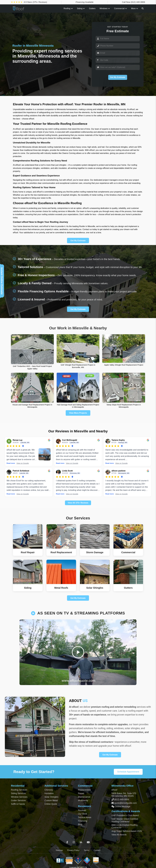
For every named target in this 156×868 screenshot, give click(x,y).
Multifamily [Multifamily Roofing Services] (83, 800)
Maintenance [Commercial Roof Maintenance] (84, 797)
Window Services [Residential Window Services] (19, 797)
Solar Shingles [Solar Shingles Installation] (51, 797)
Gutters (92, 8)
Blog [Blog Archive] (80, 824)
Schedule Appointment (128, 772)
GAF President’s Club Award (125, 815)
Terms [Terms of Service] (87, 850)
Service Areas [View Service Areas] (85, 817)
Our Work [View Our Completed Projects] (83, 814)
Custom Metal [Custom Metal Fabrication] (51, 800)
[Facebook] (67, 842)
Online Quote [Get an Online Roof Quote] (51, 804)
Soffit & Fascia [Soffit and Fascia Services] (18, 804)
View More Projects (78, 413)
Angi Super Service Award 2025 (127, 831)
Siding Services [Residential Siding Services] (18, 793)
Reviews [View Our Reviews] (82, 810)
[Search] (143, 8)
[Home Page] (19, 9)
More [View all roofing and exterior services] (135, 8)
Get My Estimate (118, 77)
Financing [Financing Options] (83, 821)
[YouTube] (88, 842)
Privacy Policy (73, 850)
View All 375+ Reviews (78, 503)
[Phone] (118, 46)
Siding (81, 8)
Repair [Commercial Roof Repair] (81, 793)
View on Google (23, 463)
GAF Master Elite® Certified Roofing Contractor (125, 820)
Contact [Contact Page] (97, 850)
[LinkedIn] (81, 842)
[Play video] (78, 652)
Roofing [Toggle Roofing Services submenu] (68, 8)
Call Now (134, 2)
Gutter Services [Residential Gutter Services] (18, 800)
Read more (11, 463)
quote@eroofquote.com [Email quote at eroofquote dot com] (126, 803)
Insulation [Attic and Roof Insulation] (49, 793)
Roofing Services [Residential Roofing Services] (19, 790)
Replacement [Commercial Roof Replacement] (84, 790)
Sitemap (59, 850)
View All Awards (119, 835)
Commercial (121, 8)
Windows (105, 8)
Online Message (122, 807)
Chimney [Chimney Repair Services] (49, 790)
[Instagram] (74, 842)
